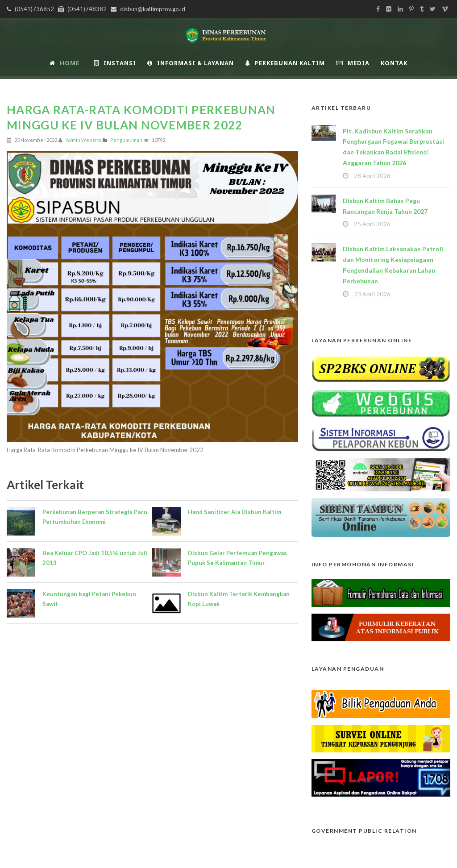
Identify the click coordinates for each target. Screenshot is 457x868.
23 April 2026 (372, 294)
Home (64, 63)
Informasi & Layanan (191, 63)
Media (353, 63)
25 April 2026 (372, 224)
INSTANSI (115, 63)
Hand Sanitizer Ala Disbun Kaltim (235, 512)
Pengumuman (126, 140)
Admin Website (83, 140)
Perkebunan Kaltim (285, 63)
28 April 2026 (372, 176)
